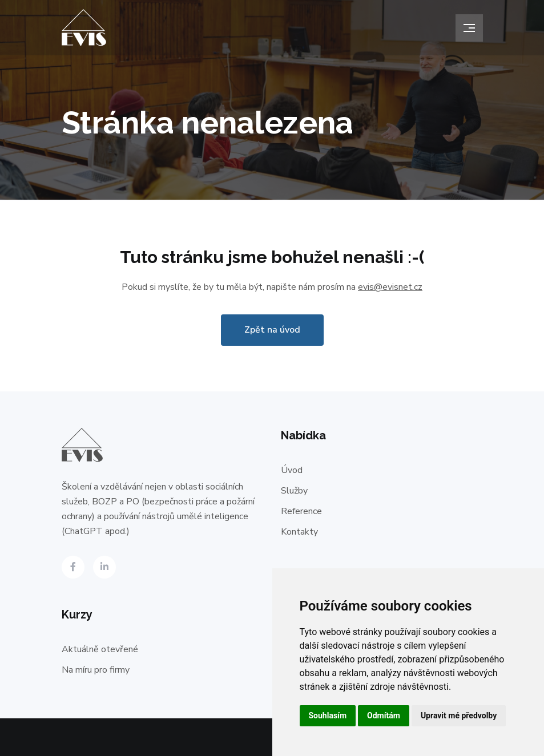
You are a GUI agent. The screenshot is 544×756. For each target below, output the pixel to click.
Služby (294, 491)
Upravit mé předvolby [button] (459, 715)
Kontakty (299, 532)
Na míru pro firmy (96, 670)
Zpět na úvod (272, 330)
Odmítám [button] (384, 715)
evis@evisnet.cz (390, 287)
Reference (301, 511)
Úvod (292, 470)
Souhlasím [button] (328, 715)
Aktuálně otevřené (100, 649)
